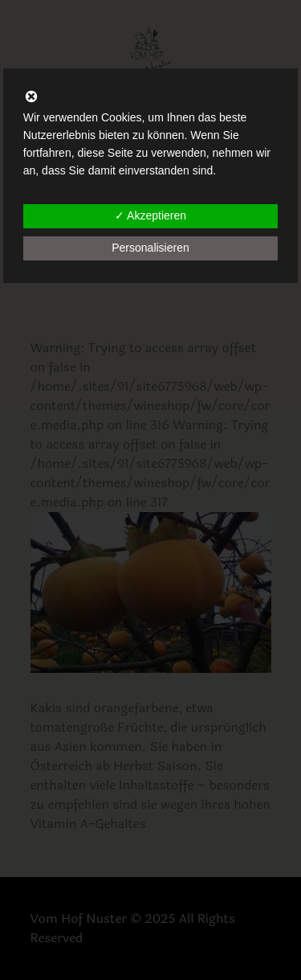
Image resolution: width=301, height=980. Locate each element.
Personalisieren (150, 248)
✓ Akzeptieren (150, 215)
